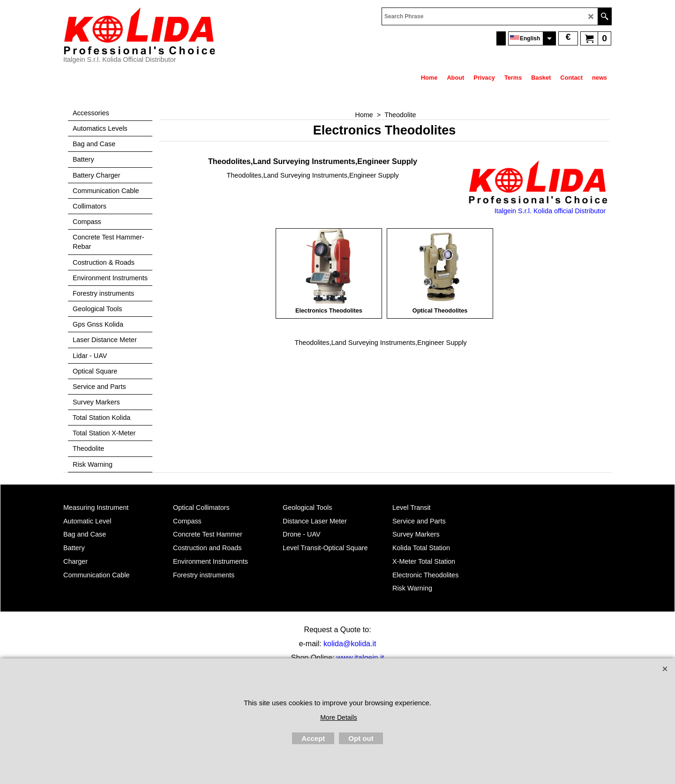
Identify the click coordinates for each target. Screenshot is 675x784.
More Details (339, 717)
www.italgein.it (360, 658)
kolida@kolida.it (350, 644)
